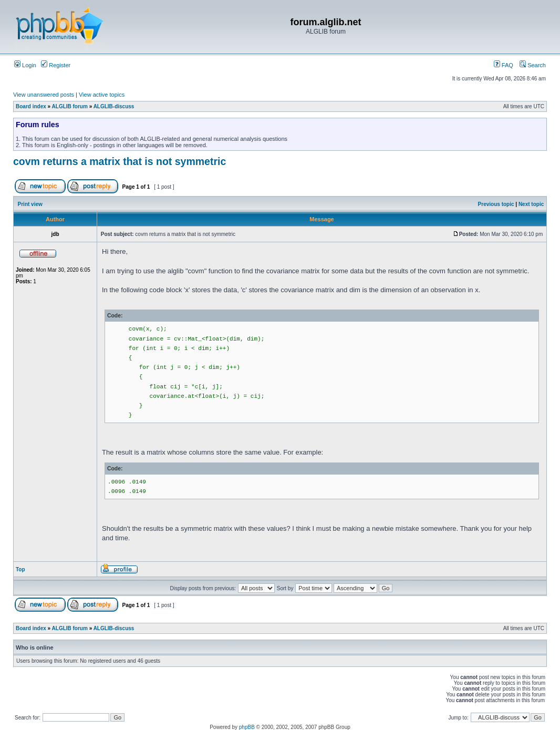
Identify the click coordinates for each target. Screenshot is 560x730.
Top (20, 569)
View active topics (102, 95)
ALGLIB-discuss (114, 106)
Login (25, 65)
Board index (31, 106)
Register (56, 65)
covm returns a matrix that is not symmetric (120, 161)
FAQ (504, 65)
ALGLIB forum (70, 106)
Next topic (531, 204)
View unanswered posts (44, 95)
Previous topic (496, 204)
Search (533, 65)
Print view (30, 204)
